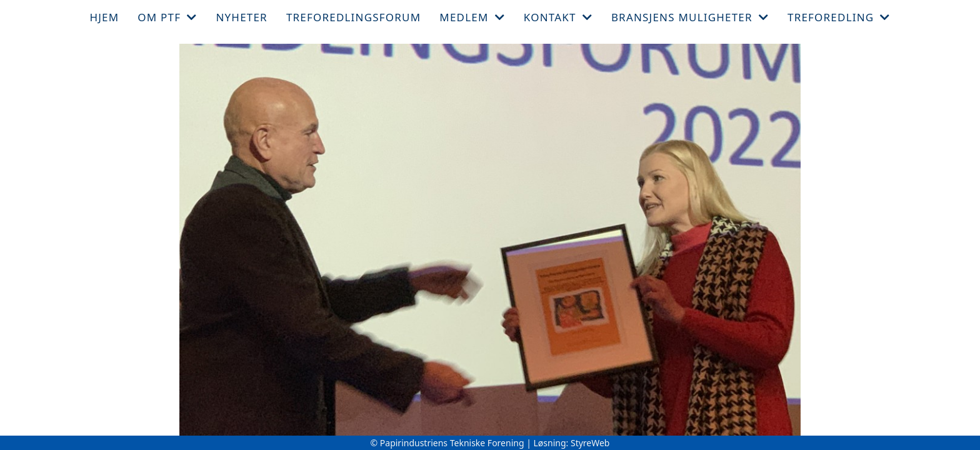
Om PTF (167, 17)
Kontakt (558, 17)
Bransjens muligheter (690, 17)
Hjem (104, 17)
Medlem (472, 17)
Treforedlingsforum (353, 17)
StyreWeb (590, 443)
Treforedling (839, 17)
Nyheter (241, 17)
